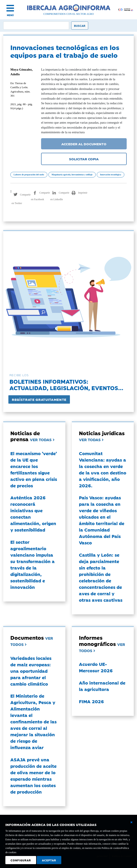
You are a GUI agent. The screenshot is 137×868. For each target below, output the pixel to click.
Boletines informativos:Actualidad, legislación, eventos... (66, 384)
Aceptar (49, 860)
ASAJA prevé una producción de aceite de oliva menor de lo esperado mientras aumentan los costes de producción (33, 776)
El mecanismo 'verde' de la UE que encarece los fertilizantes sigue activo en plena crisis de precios (34, 469)
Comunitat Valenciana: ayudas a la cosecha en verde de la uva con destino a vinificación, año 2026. (103, 469)
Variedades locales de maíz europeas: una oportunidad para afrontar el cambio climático (31, 671)
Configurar (21, 860)
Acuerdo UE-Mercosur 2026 (96, 667)
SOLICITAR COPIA (84, 159)
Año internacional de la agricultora (102, 686)
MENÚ (10, 15)
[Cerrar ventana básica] (131, 822)
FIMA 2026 (91, 701)
